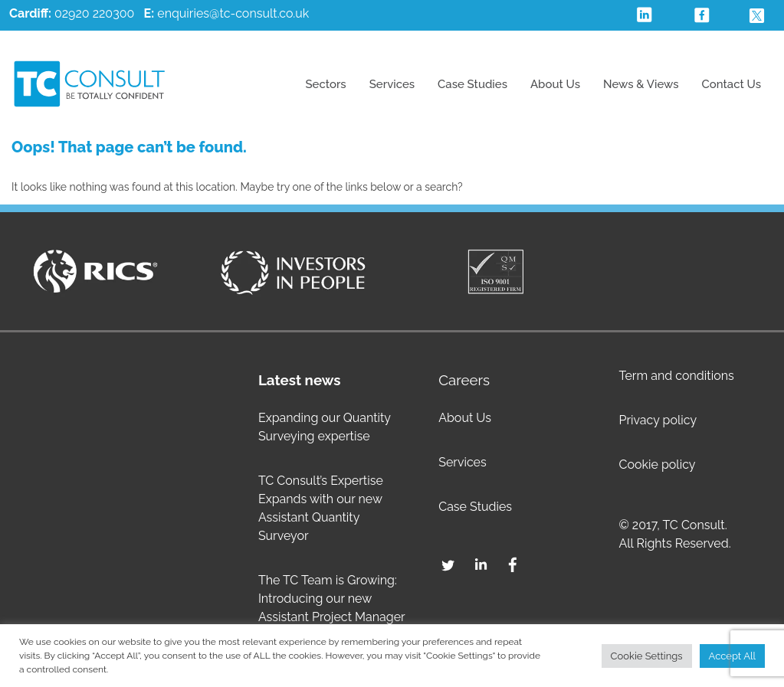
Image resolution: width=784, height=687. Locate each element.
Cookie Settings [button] (647, 656)
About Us (555, 84)
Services (392, 84)
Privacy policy (658, 420)
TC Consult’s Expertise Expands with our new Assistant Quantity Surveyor (321, 508)
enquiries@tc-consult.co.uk (233, 13)
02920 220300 (72, 13)
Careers (464, 380)
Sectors (325, 84)
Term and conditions (676, 376)
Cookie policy (657, 465)
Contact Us (732, 84)
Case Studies (472, 84)
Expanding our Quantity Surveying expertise (325, 427)
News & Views (641, 84)
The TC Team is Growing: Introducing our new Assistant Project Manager (332, 599)
